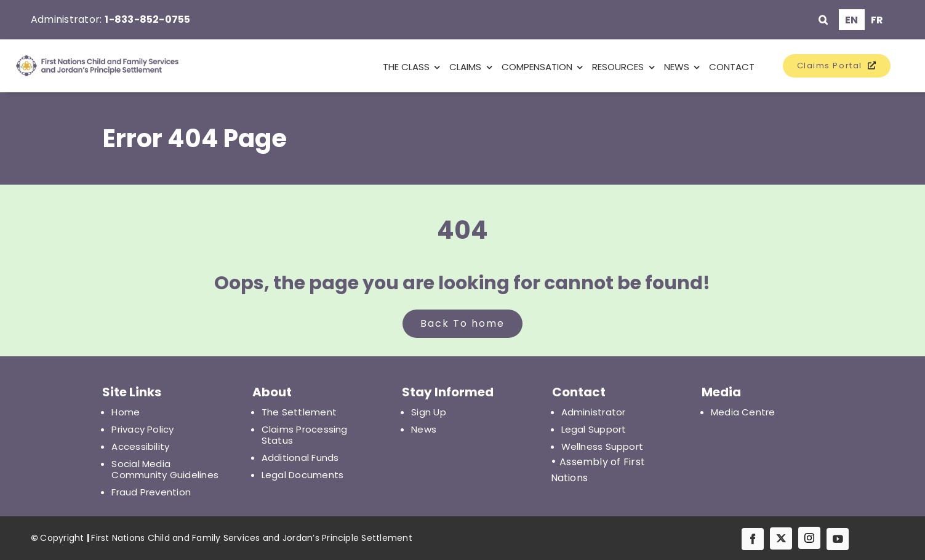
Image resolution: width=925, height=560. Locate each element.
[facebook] (753, 539)
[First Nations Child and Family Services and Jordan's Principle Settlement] (84, 66)
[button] (823, 20)
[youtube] (838, 539)
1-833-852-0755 (147, 19)
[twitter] (781, 538)
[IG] (809, 538)
